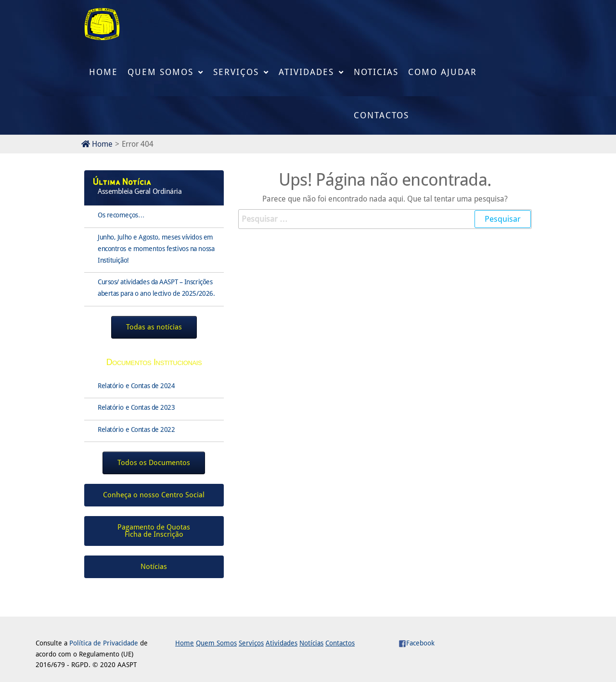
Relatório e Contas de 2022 (136, 429)
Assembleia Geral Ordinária (140, 191)
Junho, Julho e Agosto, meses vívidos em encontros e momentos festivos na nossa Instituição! (156, 249)
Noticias (376, 72)
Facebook (417, 643)
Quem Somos (160, 72)
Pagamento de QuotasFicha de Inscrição (154, 531)
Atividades (306, 72)
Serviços (236, 72)
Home (103, 72)
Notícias (311, 643)
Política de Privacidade (104, 643)
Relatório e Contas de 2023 (136, 407)
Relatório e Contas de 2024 (136, 386)
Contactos (381, 115)
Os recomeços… (121, 215)
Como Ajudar (443, 72)
